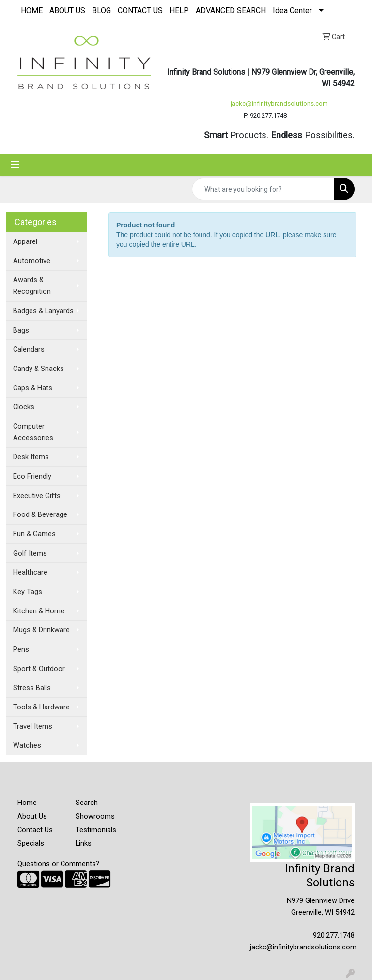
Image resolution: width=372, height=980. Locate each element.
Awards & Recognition (32, 286)
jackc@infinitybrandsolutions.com (279, 104)
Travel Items (33, 726)
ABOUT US (67, 10)
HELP (179, 10)
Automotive (32, 261)
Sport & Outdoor (39, 669)
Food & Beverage (40, 514)
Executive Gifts (37, 496)
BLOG (101, 10)
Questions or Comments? (58, 864)
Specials (31, 843)
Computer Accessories (33, 432)
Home (27, 803)
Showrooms (95, 816)
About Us (32, 816)
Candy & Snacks (39, 369)
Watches (27, 745)
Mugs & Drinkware (41, 630)
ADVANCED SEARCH (231, 10)
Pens (21, 649)
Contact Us (35, 830)
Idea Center (292, 10)
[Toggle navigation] (15, 165)
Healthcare (30, 572)
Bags (21, 330)
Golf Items (30, 553)
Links (84, 843)
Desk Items (31, 457)
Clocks (24, 407)
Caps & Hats (33, 388)
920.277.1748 (334, 935)
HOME (32, 10)
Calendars (29, 349)
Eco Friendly (32, 476)
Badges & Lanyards (43, 311)
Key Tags (28, 592)
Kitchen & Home (39, 611)
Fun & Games (34, 534)
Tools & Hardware (41, 707)
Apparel (25, 241)
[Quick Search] (263, 189)
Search (87, 803)
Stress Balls (32, 688)
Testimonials (96, 830)
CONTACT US (140, 10)
